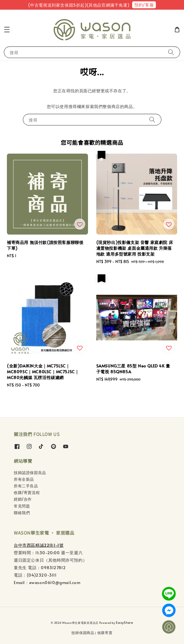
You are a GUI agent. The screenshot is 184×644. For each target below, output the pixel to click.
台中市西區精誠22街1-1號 (39, 545)
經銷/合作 (23, 499)
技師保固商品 (83, 633)
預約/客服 (144, 5)
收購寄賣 (105, 633)
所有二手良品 (26, 486)
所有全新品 (24, 479)
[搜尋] (171, 52)
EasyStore (124, 622)
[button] (7, 30)
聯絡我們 (22, 513)
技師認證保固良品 (30, 473)
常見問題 (22, 506)
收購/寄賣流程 (27, 492)
